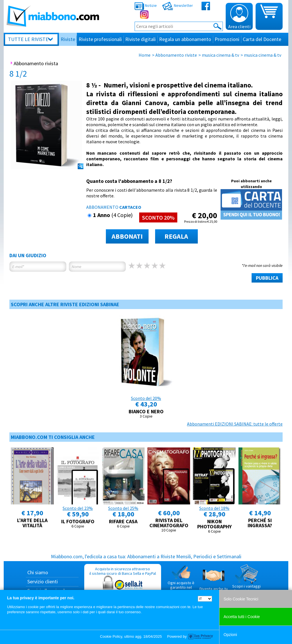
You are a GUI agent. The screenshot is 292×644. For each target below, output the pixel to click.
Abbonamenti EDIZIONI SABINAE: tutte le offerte (235, 424)
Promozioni (227, 39)
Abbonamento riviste (176, 55)
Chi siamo (38, 572)
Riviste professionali (100, 39)
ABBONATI (127, 236)
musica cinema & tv (220, 55)
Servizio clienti (43, 581)
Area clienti (239, 17)
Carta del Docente (262, 39)
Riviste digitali (140, 39)
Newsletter (178, 5)
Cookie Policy (111, 636)
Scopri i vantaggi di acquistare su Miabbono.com (246, 581)
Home (145, 55)
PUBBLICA (267, 278)
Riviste (68, 39)
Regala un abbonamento (185, 39)
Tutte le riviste (28, 39)
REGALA (176, 236)
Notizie (146, 5)
